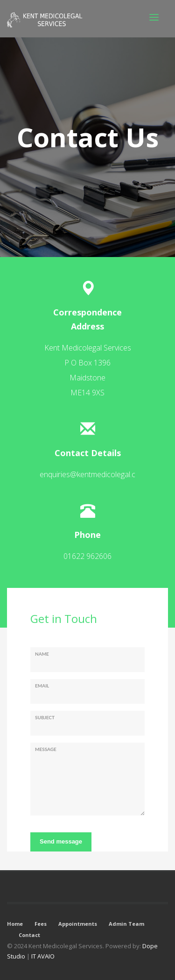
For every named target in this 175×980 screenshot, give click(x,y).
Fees (41, 924)
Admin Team (126, 924)
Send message (61, 841)
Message (46, 749)
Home (15, 924)
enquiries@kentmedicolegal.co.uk (94, 474)
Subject (45, 717)
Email (42, 686)
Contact (29, 935)
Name (42, 654)
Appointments (78, 924)
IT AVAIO (43, 956)
